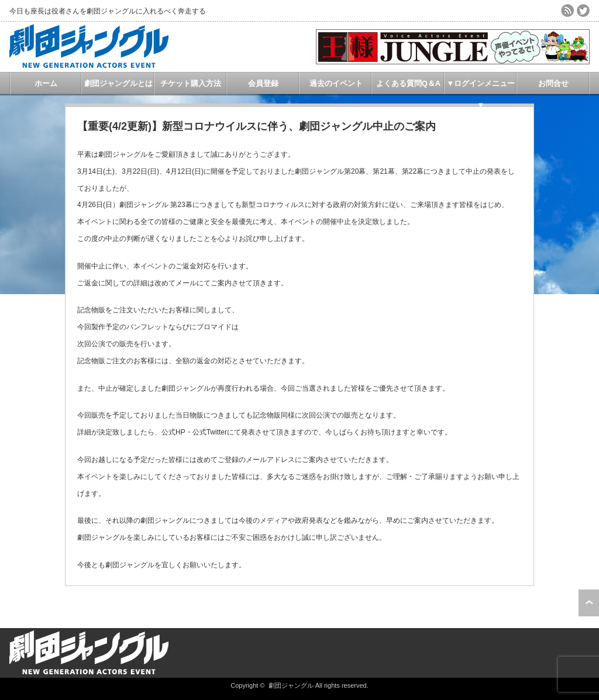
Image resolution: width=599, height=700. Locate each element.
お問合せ (553, 83)
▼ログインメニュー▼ (481, 87)
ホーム (46, 83)
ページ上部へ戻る (589, 603)
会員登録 (263, 83)
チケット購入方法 (191, 83)
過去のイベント (336, 83)
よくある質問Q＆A (409, 83)
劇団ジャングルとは (118, 83)
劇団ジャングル (291, 685)
